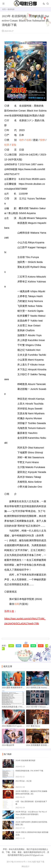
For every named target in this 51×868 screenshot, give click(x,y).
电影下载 (40, 862)
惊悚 (42, 140)
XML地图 (32, 862)
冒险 (14, 145)
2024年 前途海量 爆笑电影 (25, 760)
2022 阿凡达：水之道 (24, 781)
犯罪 (7, 145)
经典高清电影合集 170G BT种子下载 (29, 771)
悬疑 (26, 646)
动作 (22, 140)
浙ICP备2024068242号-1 (17, 862)
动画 (29, 140)
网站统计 (25, 866)
